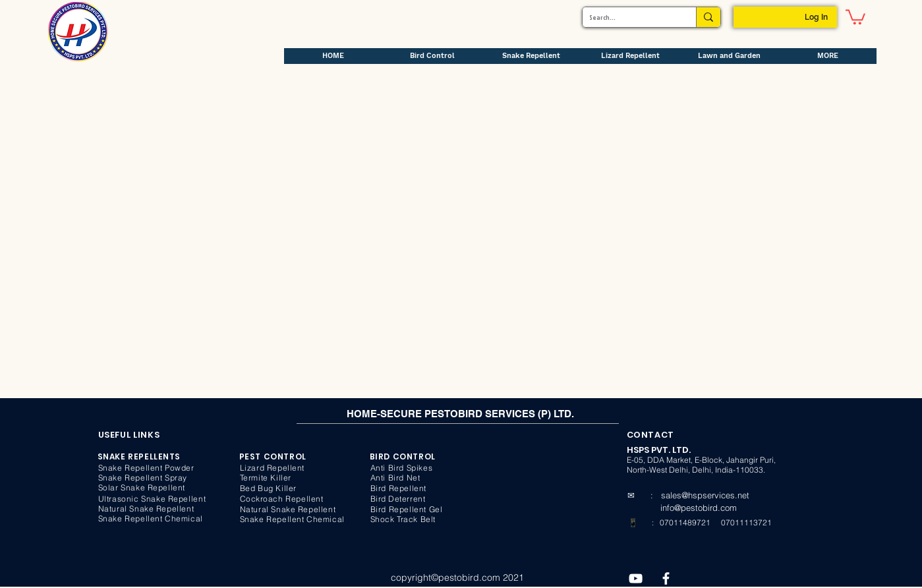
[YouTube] (636, 578)
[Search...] (629, 17)
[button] (855, 16)
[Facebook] (666, 578)
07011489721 (684, 522)
